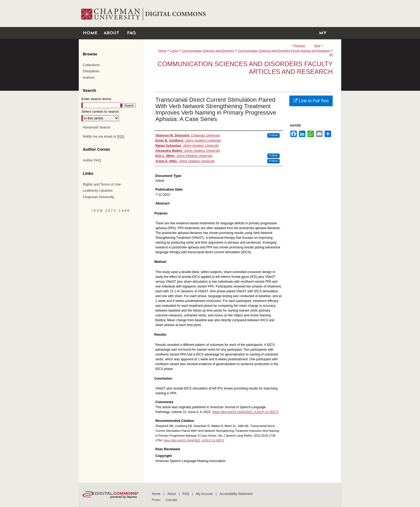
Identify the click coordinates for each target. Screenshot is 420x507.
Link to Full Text (311, 101)
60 (331, 55)
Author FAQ (92, 160)
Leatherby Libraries (98, 190)
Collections (91, 65)
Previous (299, 46)
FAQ (186, 494)
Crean (174, 51)
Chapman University (98, 197)
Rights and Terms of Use (102, 184)
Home (162, 51)
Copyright (172, 500)
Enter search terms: (97, 99)
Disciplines (91, 71)
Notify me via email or (104, 137)
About (172, 494)
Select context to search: (100, 111)
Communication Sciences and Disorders (208, 51)
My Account (205, 494)
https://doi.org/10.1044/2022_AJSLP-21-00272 (246, 412)
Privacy (157, 500)
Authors (89, 77)
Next (317, 46)
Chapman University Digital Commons (242, 14)
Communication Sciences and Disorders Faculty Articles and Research (284, 51)
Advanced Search (97, 127)
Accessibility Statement (236, 494)
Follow (273, 135)
